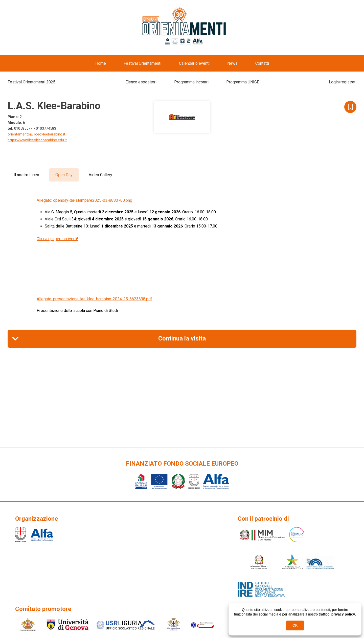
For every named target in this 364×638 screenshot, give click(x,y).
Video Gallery (100, 175)
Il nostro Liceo (26, 175)
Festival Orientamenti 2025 (31, 82)
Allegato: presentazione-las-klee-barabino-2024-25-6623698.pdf (94, 299)
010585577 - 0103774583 (35, 128)
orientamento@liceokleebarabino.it (36, 134)
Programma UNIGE (243, 82)
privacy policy (343, 614)
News (232, 63)
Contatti (262, 63)
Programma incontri (191, 82)
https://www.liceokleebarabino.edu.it (37, 140)
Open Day (64, 175)
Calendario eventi (194, 63)
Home (101, 63)
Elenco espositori (141, 82)
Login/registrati (343, 82)
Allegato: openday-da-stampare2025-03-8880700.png (84, 200)
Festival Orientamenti (142, 63)
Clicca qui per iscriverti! (57, 239)
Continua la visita (182, 338)
